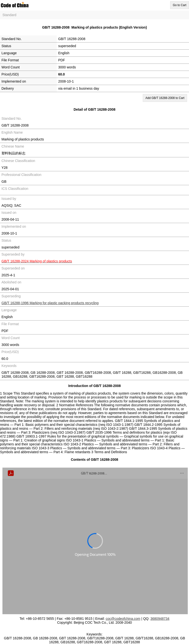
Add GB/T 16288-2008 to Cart (165, 98)
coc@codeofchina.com (123, 619)
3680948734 (160, 619)
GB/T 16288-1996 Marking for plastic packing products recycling (50, 303)
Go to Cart (180, 5)
